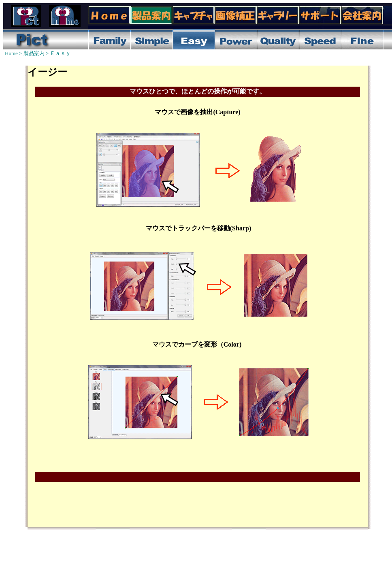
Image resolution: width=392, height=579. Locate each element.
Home (11, 53)
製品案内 (34, 53)
